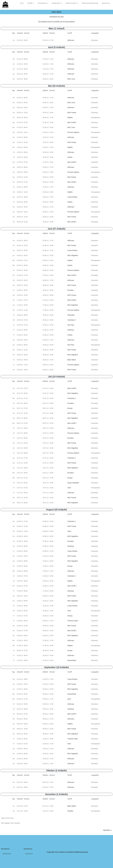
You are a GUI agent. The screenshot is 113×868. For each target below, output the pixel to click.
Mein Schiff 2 (72, 122)
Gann (69, 531)
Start (22, 3)
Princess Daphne (73, 132)
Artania (70, 157)
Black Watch (72, 360)
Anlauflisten (43, 3)
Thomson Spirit (73, 621)
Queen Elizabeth (73, 483)
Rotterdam (71, 315)
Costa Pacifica (72, 197)
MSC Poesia (72, 113)
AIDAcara (71, 40)
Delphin (70, 117)
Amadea (70, 811)
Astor (69, 488)
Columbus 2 (72, 320)
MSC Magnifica (73, 255)
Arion (69, 611)
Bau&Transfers (72, 3)
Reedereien (57, 3)
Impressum (106, 3)
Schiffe (31, 3)
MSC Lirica (71, 79)
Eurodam (71, 290)
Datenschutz (7, 854)
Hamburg (71, 330)
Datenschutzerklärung (90, 3)
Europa (70, 408)
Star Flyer (71, 325)
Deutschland (72, 660)
